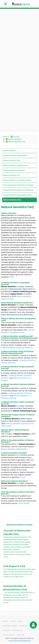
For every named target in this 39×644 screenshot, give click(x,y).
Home (5, 137)
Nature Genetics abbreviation (14, 449)
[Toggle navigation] (6, 4)
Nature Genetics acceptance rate (18, 331)
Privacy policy (9, 635)
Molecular (29, 315)
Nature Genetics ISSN (12, 160)
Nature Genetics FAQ (12, 200)
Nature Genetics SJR (11, 175)
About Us (7, 630)
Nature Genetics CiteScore (14, 170)
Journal (13, 621)
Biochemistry (16, 289)
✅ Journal (15, 137)
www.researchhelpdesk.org (19, 641)
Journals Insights (10, 626)
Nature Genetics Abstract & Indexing (18, 190)
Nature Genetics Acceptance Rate (17, 180)
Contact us (17, 630)
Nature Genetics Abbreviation (15, 155)
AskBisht (23, 626)
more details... (25, 503)
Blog (20, 621)
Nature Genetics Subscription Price (17, 195)
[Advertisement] (19, 32)
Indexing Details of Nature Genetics (17, 348)
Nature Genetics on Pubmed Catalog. (16, 397)
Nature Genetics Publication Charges (18, 185)
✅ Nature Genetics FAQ (15, 142)
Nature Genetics (10, 151)
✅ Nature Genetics (14, 139)
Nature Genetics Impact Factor (16, 165)
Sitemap (21, 635)
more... (12, 277)
